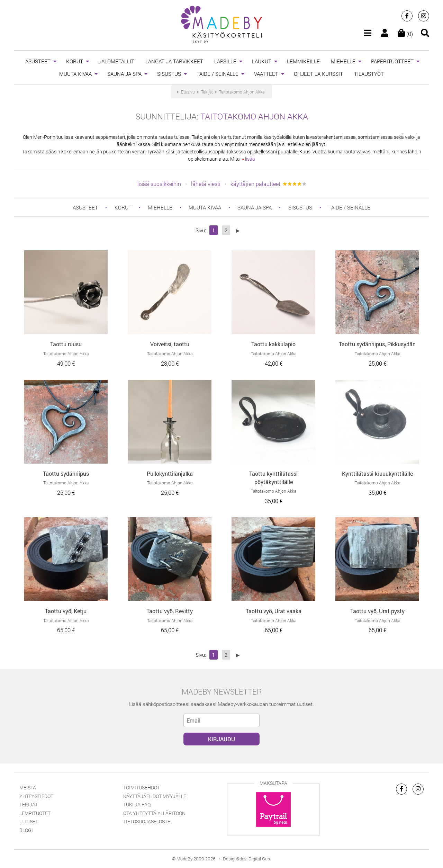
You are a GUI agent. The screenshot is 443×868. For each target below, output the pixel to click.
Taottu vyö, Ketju (66, 611)
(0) (405, 34)
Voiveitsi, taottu (170, 344)
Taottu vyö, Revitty (170, 611)
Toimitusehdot (142, 788)
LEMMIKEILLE (303, 61)
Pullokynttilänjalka (170, 473)
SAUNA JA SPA (124, 74)
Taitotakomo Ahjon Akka (254, 116)
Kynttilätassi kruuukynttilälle (377, 473)
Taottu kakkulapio (273, 344)
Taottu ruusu (66, 344)
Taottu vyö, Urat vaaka (274, 611)
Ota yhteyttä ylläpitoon (154, 813)
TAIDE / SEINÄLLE (218, 74)
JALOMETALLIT (116, 61)
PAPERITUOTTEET (392, 61)
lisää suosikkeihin (159, 184)
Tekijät (29, 804)
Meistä (28, 788)
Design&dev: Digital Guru (247, 859)
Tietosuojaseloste (147, 821)
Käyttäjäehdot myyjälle (155, 796)
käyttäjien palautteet (255, 184)
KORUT (75, 61)
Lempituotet (35, 813)
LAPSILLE (225, 61)
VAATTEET (266, 74)
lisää (248, 159)
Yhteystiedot (36, 796)
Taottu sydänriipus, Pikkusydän (377, 344)
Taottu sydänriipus (66, 473)
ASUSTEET (38, 61)
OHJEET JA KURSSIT (318, 74)
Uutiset (29, 821)
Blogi (26, 830)
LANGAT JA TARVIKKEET (174, 61)
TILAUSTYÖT (369, 74)
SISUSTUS (169, 74)
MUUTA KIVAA (75, 74)
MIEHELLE (343, 61)
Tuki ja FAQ (137, 804)
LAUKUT (262, 61)
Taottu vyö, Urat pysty (377, 611)
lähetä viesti (206, 184)
